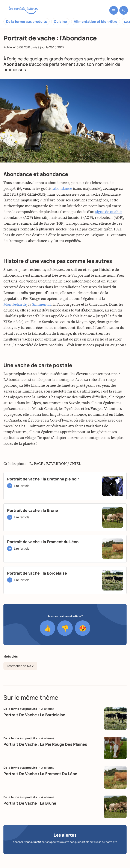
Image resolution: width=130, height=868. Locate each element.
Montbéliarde (15, 306)
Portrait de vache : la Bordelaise (34, 715)
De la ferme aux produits (26, 21)
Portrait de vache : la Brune (30, 803)
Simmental (41, 306)
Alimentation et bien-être (96, 21)
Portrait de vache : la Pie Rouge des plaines (45, 744)
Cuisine (60, 21)
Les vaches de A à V (20, 666)
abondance (63, 190)
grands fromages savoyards (77, 59)
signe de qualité (108, 213)
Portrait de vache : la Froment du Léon (40, 774)
